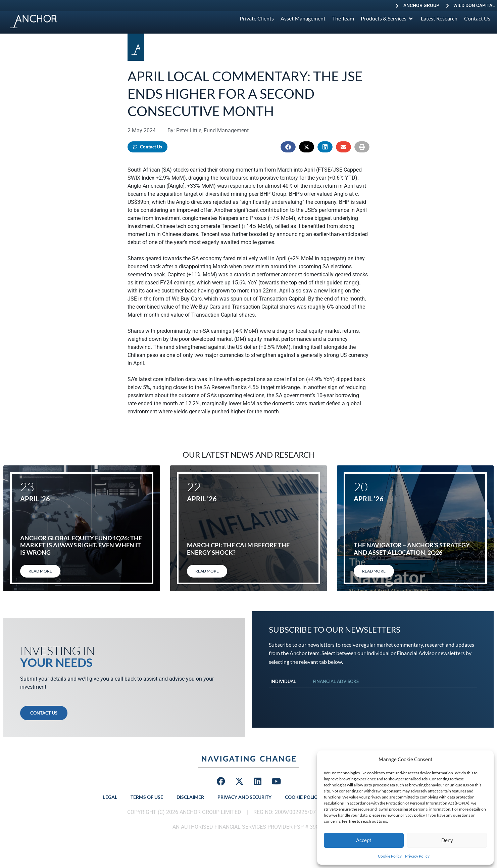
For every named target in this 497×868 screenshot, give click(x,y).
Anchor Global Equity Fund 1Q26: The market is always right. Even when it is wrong (81, 545)
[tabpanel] (373, 694)
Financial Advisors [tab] (336, 681)
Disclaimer (190, 797)
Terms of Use (147, 797)
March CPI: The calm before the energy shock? (238, 549)
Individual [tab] (283, 681)
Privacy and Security (244, 797)
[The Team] (343, 18)
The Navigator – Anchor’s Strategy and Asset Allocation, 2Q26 (412, 549)
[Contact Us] (477, 18)
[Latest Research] (439, 18)
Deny (447, 840)
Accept (364, 840)
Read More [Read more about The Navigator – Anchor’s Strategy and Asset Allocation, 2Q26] (374, 571)
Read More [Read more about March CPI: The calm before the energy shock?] (207, 571)
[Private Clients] (257, 18)
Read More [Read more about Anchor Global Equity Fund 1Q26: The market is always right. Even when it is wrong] (40, 571)
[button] (288, 147)
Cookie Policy (390, 856)
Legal (110, 797)
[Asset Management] (303, 18)
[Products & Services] (387, 18)
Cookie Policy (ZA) (308, 797)
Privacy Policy (417, 856)
